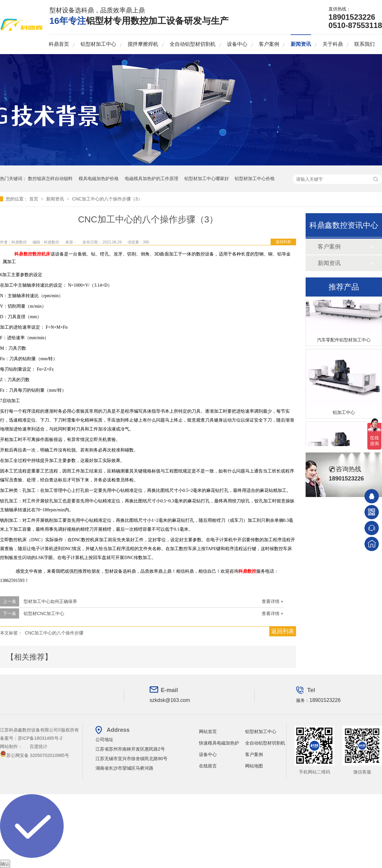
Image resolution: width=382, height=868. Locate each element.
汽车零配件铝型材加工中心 (344, 341)
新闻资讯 (301, 44)
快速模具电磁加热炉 (219, 743)
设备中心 (237, 44)
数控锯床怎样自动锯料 (50, 178)
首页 (34, 199)
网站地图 (254, 766)
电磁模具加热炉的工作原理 (152, 178)
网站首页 (208, 731)
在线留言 (208, 766)
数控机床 (42, 254)
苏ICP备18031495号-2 (40, 738)
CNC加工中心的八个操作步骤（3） (107, 199)
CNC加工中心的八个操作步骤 (54, 633)
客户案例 (269, 44)
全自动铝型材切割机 (193, 44)
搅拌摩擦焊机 (143, 44)
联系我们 (364, 44)
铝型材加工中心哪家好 (207, 178)
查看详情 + (272, 601)
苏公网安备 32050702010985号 (35, 755)
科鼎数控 (23, 254)
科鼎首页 (59, 44)
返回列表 (283, 242)
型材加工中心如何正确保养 (50, 601)
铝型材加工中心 (98, 44)
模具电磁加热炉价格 (99, 178)
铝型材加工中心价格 (255, 178)
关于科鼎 (333, 44)
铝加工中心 (344, 413)
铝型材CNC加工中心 (44, 613)
